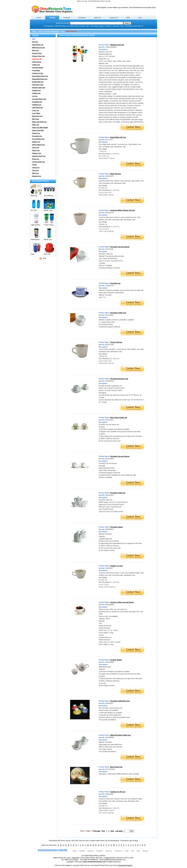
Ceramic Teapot (116, 660)
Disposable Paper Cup (40, 79)
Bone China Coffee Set (119, 418)
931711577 (109, 140)
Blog (138, 851)
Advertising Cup (38, 45)
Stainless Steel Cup (39, 156)
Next (112, 831)
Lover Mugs (36, 113)
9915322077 (110, 495)
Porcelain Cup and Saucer (120, 247)
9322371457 (110, 345)
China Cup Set (71, 31)
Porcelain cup (115, 283)
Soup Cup (36, 148)
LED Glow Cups (38, 108)
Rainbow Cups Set (117, 45)
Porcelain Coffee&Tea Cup (120, 701)
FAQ (140, 18)
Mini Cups (36, 119)
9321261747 (110, 213)
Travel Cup (36, 167)
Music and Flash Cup (39, 122)
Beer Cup (35, 50)
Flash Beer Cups (38, 85)
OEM (128, 18)
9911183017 (110, 315)
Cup (63, 31)
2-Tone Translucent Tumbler (49, 225)
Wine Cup (36, 173)
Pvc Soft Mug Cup (38, 139)
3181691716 (110, 286)
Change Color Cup (39, 56)
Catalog (52, 18)
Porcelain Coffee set (118, 493)
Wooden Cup (37, 176)
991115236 (109, 249)
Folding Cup (36, 93)
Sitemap (145, 851)
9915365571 (110, 529)
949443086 (109, 794)
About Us (98, 18)
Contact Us (114, 18)
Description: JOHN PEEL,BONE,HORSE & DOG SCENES (119, 774)
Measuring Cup (37, 116)
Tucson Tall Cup (116, 342)
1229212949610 (111, 47)
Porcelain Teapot (116, 527)
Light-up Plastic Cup (36, 225)
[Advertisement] (43, 276)
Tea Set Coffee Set (38, 162)
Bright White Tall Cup (118, 137)
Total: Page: (86, 831)
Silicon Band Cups (39, 145)
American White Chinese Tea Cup (122, 210)
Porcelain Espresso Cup (119, 379)
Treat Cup (36, 170)
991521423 (109, 420)
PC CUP (34, 210)
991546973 (109, 703)
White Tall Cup (116, 174)
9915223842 (110, 459)
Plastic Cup (36, 133)
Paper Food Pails (38, 130)
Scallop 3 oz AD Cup (118, 792)
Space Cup (36, 150)
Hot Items (82, 18)
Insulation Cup (37, 102)
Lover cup (36, 110)
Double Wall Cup (38, 82)
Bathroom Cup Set (39, 48)
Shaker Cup (36, 142)
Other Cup (36, 125)
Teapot (34, 165)
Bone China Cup (116, 767)
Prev (103, 831)
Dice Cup (47, 254)
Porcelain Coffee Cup (118, 313)
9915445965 (110, 662)
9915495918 (110, 738)
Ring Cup (34, 196)
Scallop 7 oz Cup (116, 566)
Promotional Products (125, 865)
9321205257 (110, 176)
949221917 (109, 568)
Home (39, 18)
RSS (43, 259)
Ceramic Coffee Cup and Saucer (122, 602)
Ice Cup (35, 96)
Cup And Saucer (38, 68)
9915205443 (110, 381)
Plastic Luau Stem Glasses (49, 210)
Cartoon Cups (37, 53)
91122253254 (110, 769)
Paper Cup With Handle (40, 128)
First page (97, 831)
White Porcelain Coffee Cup (120, 735)
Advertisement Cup (36, 240)
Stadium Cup (37, 153)
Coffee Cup (36, 65)
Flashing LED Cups (39, 88)
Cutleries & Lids (38, 73)
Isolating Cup (37, 105)
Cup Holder (36, 70)
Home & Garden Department (49, 31)
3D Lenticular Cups (49, 196)
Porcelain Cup (37, 136)
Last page (119, 831)
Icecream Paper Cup (39, 99)
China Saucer (37, 62)
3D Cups (35, 42)
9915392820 (110, 605)
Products (67, 18)
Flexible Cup (36, 90)
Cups (33, 254)
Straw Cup (36, 159)
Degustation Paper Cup (40, 76)
